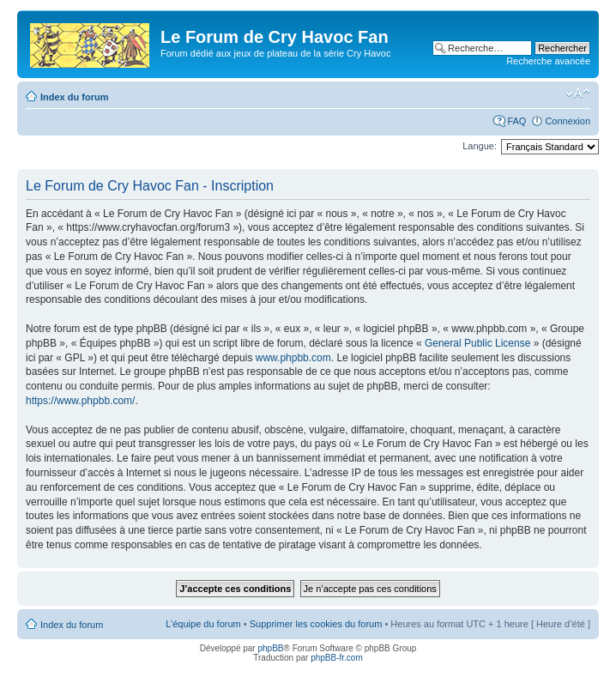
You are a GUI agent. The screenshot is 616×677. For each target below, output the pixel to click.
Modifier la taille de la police (578, 94)
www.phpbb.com (293, 358)
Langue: (480, 146)
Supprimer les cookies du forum (316, 624)
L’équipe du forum (203, 624)
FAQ (516, 121)
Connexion (568, 121)
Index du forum (74, 97)
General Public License (477, 343)
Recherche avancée (548, 61)
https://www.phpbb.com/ (80, 401)
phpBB (270, 648)
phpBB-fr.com (337, 658)
